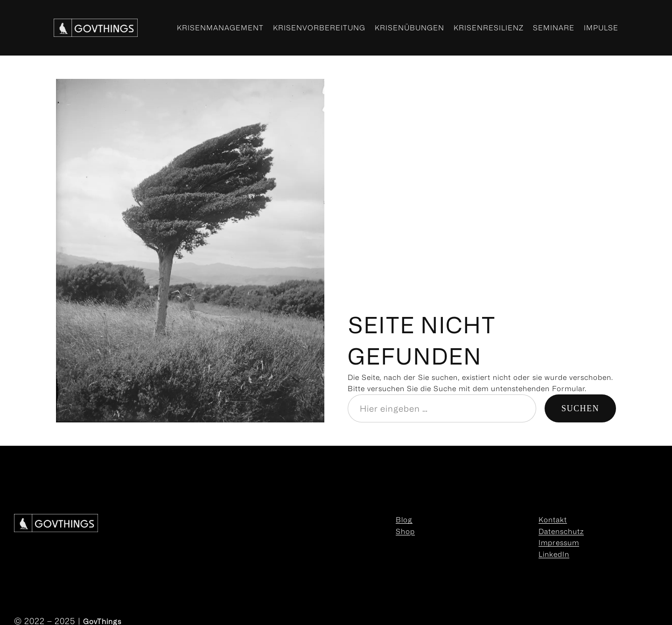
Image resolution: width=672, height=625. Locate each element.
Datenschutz (561, 531)
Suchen (580, 408)
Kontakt (553, 520)
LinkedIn (554, 554)
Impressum (559, 542)
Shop (405, 531)
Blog (404, 520)
